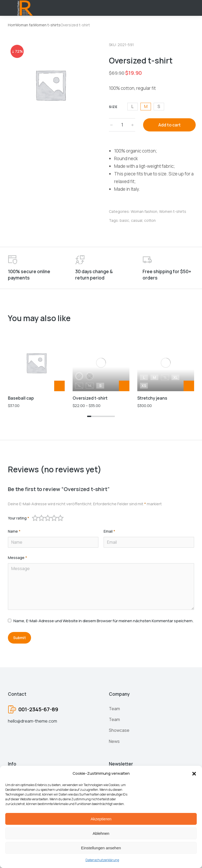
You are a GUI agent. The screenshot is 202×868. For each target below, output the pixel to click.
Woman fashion (144, 211)
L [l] (133, 106)
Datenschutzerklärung (102, 860)
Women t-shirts (173, 211)
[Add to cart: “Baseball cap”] (59, 386)
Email (109, 531)
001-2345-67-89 (38, 709)
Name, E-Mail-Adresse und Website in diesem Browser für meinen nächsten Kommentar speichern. (103, 621)
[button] (194, 774)
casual (137, 220)
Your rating (19, 518)
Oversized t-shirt (90, 345)
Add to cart (170, 125)
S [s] (159, 106)
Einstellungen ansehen (101, 848)
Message (17, 558)
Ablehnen (101, 833)
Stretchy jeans (152, 345)
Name (14, 531)
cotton (150, 220)
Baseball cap (21, 398)
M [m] (146, 106)
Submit (19, 638)
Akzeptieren (101, 819)
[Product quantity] (122, 125)
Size (113, 107)
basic (124, 220)
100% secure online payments (29, 275)
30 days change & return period (94, 275)
